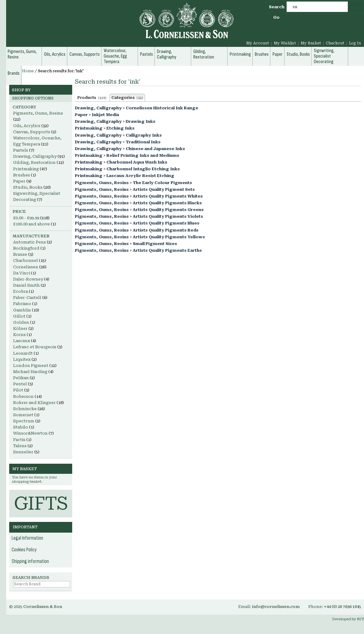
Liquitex (22, 359)
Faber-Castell (27, 298)
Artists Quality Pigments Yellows (169, 237)
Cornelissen (26, 267)
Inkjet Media (105, 115)
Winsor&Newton (30, 433)
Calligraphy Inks (144, 135)
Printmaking (89, 128)
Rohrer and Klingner (34, 403)
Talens (20, 446)
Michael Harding (30, 372)
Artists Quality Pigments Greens (168, 210)
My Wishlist (285, 43)
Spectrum (24, 421)
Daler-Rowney (28, 279)
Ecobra (20, 291)
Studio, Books (28, 187)
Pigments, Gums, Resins (102, 183)
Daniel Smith (26, 285)
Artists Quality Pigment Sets (164, 189)
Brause (20, 254)
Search (277, 7)
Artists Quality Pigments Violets (168, 216)
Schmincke (25, 409)
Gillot (19, 316)
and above (32, 224)
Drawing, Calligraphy (98, 108)
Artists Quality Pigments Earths (167, 250)
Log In (355, 43)
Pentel (20, 384)
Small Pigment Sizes (155, 244)
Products (92, 98)
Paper (81, 115)
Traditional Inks (143, 142)
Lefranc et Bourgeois (35, 347)
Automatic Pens (30, 242)
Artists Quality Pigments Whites (168, 196)
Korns (19, 335)
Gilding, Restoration (34, 162)
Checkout (335, 43)
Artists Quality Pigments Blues (166, 223)
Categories (127, 98)
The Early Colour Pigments (162, 183)
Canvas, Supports (32, 132)
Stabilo (21, 427)
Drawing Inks (141, 121)
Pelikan (21, 378)
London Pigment (31, 366)
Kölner (20, 328)
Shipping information (30, 561)
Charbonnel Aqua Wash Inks (137, 162)
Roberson (23, 396)
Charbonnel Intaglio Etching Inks (143, 169)
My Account (258, 43)
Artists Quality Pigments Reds (166, 230)
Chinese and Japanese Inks (155, 149)
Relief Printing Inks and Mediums (143, 155)
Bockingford (26, 248)
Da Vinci (22, 273)
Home (28, 71)
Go (276, 17)
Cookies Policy (24, 550)
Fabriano (22, 304)
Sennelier (23, 452)
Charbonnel (26, 260)
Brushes (22, 175)
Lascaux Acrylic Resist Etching (140, 176)
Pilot (18, 390)
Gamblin (22, 310)
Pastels (21, 150)
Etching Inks (121, 128)
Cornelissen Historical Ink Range (162, 108)
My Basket (311, 43)
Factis (19, 440)
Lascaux (22, 341)
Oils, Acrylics (27, 126)
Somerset (23, 415)
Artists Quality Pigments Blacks (167, 203)
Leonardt (23, 353)
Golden (21, 322)
